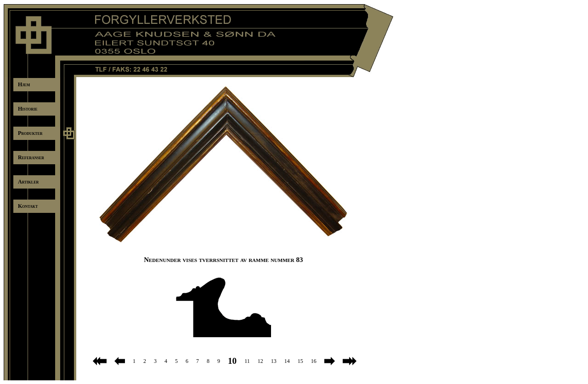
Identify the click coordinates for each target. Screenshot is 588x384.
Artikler (28, 182)
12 (260, 361)
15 (300, 361)
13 (274, 361)
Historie (28, 109)
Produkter (30, 133)
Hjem (24, 84)
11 (247, 361)
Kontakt (28, 206)
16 (314, 361)
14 (287, 361)
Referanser (31, 157)
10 (232, 361)
